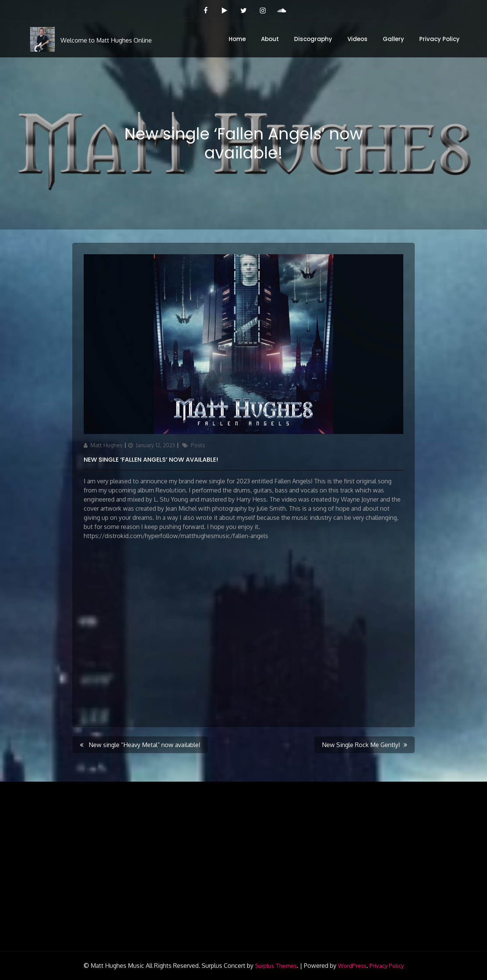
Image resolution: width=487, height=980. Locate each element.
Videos (357, 39)
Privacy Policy (439, 39)
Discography (313, 39)
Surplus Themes (276, 966)
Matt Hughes (107, 445)
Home (237, 39)
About (270, 39)
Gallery (393, 39)
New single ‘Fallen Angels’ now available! (151, 460)
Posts (198, 445)
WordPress (352, 966)
